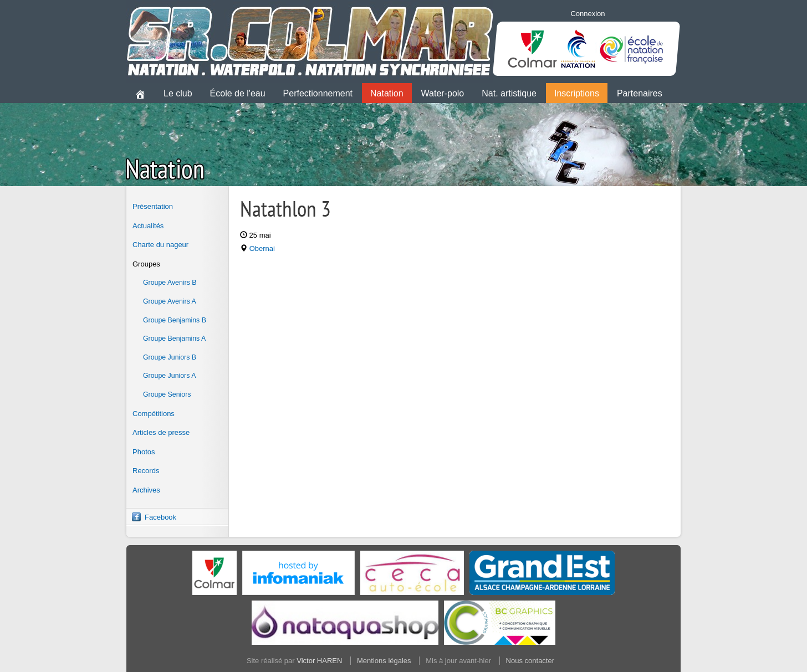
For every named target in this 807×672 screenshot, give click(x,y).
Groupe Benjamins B (175, 320)
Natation (387, 93)
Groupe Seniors (167, 394)
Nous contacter (530, 661)
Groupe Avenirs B (170, 283)
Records (146, 471)
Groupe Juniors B (170, 357)
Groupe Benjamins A (174, 338)
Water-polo (443, 93)
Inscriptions (577, 93)
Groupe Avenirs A (170, 301)
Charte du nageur (160, 245)
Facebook (160, 517)
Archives (146, 490)
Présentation (153, 206)
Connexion (588, 14)
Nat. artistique (509, 93)
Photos (144, 452)
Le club (178, 93)
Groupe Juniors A (169, 376)
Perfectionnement (318, 93)
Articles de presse (161, 432)
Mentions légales (384, 661)
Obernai (262, 248)
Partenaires (640, 93)
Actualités (148, 226)
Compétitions (154, 414)
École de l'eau (238, 93)
